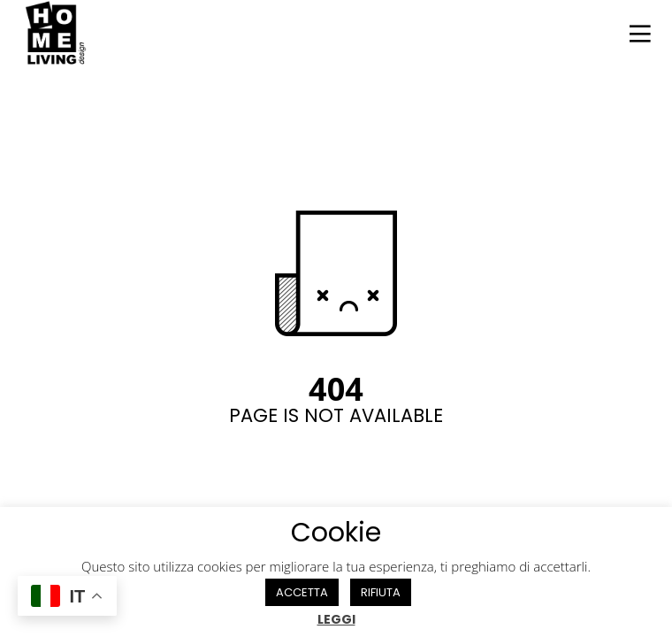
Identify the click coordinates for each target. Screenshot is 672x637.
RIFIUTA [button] (381, 592)
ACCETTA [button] (302, 592)
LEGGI (336, 619)
